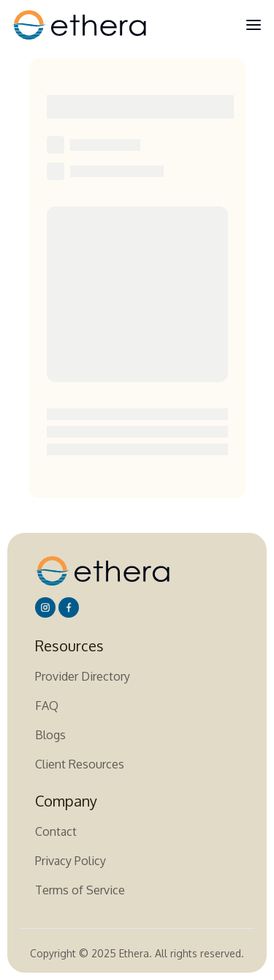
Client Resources (80, 764)
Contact (56, 831)
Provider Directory (83, 676)
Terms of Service (80, 890)
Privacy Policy (71, 861)
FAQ (47, 706)
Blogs (50, 735)
